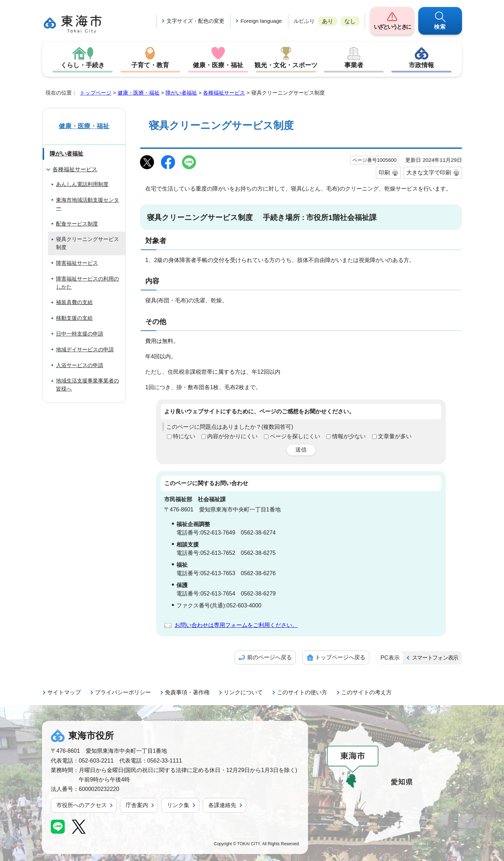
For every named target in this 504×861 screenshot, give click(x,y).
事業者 (354, 65)
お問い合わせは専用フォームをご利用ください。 (236, 625)
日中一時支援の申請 (80, 334)
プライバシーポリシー (123, 692)
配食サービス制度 (77, 224)
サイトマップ (64, 692)
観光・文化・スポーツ (286, 65)
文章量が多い (395, 436)
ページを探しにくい (295, 436)
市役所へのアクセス (82, 805)
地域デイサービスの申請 (85, 349)
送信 (301, 450)
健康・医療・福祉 (218, 65)
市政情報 (421, 65)
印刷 (384, 173)
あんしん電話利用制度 (82, 184)
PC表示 (390, 658)
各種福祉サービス (224, 93)
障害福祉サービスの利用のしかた (87, 283)
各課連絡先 (222, 805)
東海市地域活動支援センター (87, 204)
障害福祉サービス (77, 263)
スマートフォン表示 (435, 658)
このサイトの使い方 (302, 692)
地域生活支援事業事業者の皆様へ (87, 385)
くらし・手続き (83, 65)
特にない (184, 436)
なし (350, 21)
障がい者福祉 (181, 93)
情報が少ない (349, 436)
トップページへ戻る (340, 657)
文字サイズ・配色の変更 (195, 21)
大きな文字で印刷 (429, 173)
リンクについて (243, 692)
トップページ (96, 93)
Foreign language (261, 21)
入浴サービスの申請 (80, 365)
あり (328, 21)
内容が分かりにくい (232, 436)
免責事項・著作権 (187, 692)
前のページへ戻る (269, 657)
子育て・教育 (150, 65)
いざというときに (392, 27)
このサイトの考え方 (366, 692)
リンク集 (178, 805)
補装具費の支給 (74, 302)
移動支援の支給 (74, 318)
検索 (440, 27)
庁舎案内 (137, 805)
